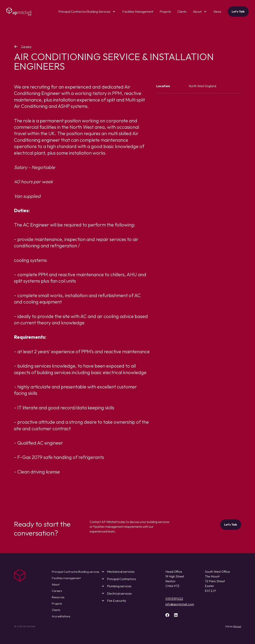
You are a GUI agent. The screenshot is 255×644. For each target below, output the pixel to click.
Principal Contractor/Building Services (84, 12)
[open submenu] (113, 12)
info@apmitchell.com (180, 604)
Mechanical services (118, 572)
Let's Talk (238, 12)
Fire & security (113, 601)
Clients (56, 610)
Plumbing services (116, 586)
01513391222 (174, 599)
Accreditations (61, 616)
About (197, 12)
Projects (57, 604)
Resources (58, 597)
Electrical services (116, 593)
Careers (23, 47)
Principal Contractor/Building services (76, 572)
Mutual (237, 626)
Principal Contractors (118, 579)
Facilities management (66, 578)
